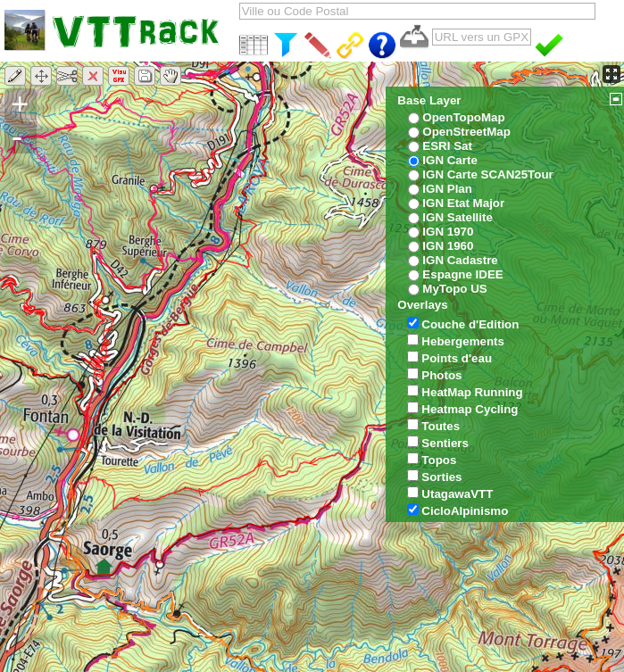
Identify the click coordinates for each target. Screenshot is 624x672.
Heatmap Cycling (470, 409)
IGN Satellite (458, 217)
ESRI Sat (447, 146)
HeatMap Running (472, 392)
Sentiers (445, 443)
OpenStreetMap (466, 132)
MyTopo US (454, 289)
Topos (439, 460)
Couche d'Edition (470, 324)
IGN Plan (447, 189)
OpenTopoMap (463, 117)
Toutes (441, 426)
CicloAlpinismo (465, 511)
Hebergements (463, 341)
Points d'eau (457, 358)
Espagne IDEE (462, 274)
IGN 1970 (448, 232)
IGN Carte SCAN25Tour (487, 174)
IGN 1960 (448, 246)
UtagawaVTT (457, 494)
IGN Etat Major (463, 203)
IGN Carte (449, 160)
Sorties (441, 477)
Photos (441, 375)
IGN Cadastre (460, 260)
